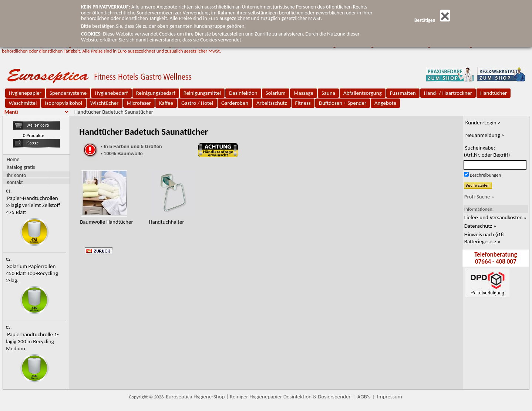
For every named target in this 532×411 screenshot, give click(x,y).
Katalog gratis (21, 167)
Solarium (276, 93)
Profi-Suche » (479, 197)
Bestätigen (432, 20)
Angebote (385, 103)
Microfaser (139, 103)
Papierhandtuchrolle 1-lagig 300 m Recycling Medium (32, 341)
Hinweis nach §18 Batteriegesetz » (484, 238)
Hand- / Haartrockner (448, 93)
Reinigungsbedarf (156, 93)
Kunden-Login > (483, 123)
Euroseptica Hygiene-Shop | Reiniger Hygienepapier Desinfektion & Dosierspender (258, 397)
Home (13, 159)
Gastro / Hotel (197, 103)
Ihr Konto (16, 175)
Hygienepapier (25, 93)
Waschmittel (23, 103)
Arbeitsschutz (272, 103)
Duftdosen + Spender (343, 103)
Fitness (303, 103)
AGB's (364, 397)
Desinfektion (243, 93)
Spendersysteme (68, 93)
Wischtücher (105, 103)
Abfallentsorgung (363, 93)
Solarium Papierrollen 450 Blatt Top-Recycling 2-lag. (32, 273)
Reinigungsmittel (202, 93)
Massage (304, 93)
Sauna (328, 93)
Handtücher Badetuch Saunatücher (114, 112)
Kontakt (15, 182)
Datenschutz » (480, 226)
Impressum (390, 397)
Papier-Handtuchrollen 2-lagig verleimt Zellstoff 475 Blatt (33, 205)
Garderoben (235, 103)
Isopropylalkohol (63, 103)
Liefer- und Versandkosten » (496, 217)
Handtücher (494, 93)
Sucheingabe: (487, 151)
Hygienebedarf (111, 93)
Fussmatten (403, 93)
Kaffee (166, 103)
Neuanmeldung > (485, 135)
